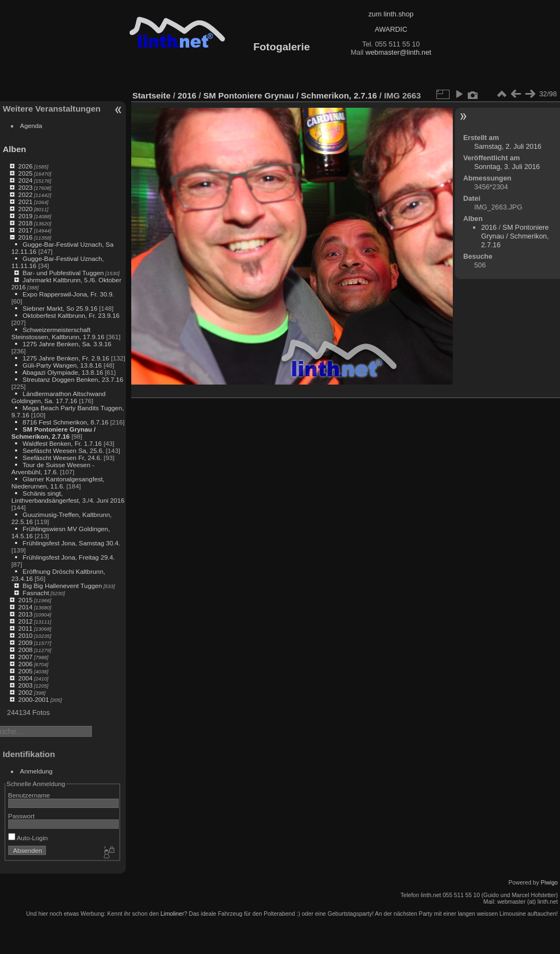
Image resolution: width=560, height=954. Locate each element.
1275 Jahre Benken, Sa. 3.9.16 (67, 344)
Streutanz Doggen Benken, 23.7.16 (73, 379)
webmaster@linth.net (398, 52)
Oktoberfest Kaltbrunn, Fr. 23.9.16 (71, 315)
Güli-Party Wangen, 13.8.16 (62, 365)
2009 (25, 642)
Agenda (31, 126)
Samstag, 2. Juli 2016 (508, 146)
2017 (25, 230)
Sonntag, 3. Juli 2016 (507, 167)
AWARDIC (391, 29)
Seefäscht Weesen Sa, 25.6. (63, 450)
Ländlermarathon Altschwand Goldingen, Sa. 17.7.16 (59, 397)
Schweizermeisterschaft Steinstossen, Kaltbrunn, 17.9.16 (58, 333)
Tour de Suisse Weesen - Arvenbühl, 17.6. (53, 468)
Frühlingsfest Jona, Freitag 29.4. (69, 557)
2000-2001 (33, 699)
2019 (25, 216)
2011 (25, 628)
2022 (25, 194)
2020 (25, 209)
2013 (25, 614)
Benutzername (29, 795)
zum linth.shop (391, 14)
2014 (25, 607)
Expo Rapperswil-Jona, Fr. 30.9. (68, 294)
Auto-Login (28, 838)
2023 (25, 187)
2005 (25, 671)
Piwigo (549, 882)
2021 (25, 202)
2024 (25, 180)
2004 (25, 678)
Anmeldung (37, 771)
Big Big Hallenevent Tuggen (62, 586)
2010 (25, 635)
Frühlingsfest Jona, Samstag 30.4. (71, 543)
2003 (25, 685)
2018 (25, 223)
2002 (25, 692)
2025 (25, 173)
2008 (25, 650)
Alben (14, 149)
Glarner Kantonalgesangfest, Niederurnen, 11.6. (58, 482)
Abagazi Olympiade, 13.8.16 (63, 372)
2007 (25, 657)
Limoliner (172, 914)
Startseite (151, 95)
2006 (25, 664)
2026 (25, 166)
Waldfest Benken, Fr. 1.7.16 (62, 443)
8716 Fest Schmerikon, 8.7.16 (65, 422)
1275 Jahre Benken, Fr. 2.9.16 (66, 358)
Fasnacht (36, 593)
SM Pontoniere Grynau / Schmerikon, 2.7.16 (54, 433)
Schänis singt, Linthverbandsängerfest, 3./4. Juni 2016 (68, 497)
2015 (25, 600)
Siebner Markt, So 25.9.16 (60, 308)
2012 (25, 621)
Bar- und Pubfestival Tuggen (63, 273)
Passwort (21, 816)
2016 (25, 237)
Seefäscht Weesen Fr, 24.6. (62, 458)
